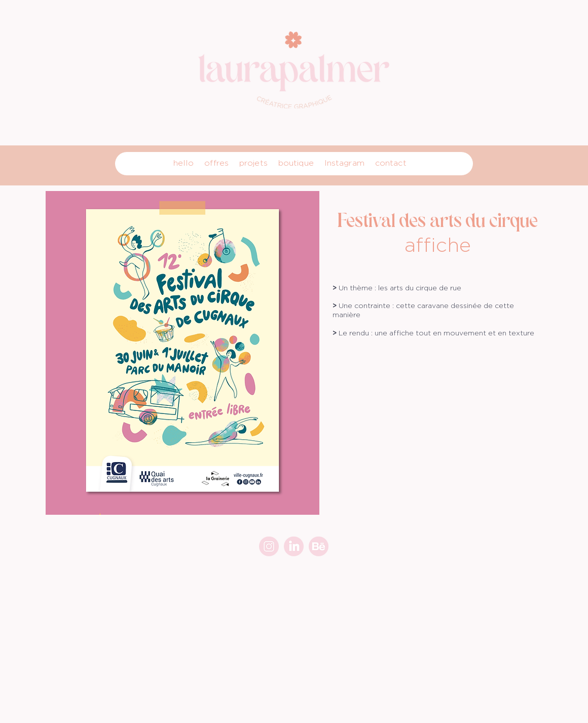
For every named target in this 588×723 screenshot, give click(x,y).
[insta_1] (269, 546)
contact (391, 163)
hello (184, 163)
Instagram (344, 163)
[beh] (319, 546)
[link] (294, 546)
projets (253, 163)
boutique (296, 163)
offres (216, 163)
